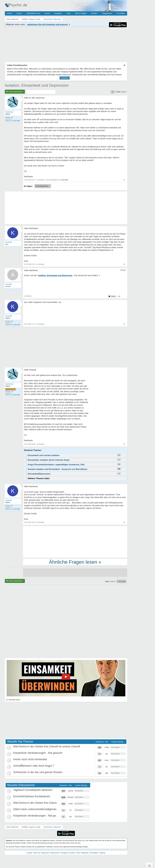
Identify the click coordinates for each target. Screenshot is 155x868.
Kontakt (29, 853)
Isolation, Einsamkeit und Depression (37, 85)
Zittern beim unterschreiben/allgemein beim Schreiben (45, 809)
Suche (47, 13)
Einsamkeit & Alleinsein (52, 827)
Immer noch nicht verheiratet (30, 759)
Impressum (45, 853)
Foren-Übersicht (12, 827)
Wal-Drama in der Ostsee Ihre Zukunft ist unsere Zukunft (47, 746)
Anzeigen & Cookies (68, 853)
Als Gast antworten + (15, 92)
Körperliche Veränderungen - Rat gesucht (38, 753)
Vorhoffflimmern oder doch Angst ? (34, 766)
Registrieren (107, 13)
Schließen (65, 78)
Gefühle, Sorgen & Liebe (31, 827)
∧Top (149, 865)
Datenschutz (55, 853)
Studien (94, 13)
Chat (68, 13)
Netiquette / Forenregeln (89, 853)
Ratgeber (58, 13)
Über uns (37, 853)
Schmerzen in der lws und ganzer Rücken (38, 772)
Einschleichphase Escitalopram (32, 796)
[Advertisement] (75, 542)
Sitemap (102, 853)
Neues (19, 13)
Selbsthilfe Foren (33, 13)
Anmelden (121, 13)
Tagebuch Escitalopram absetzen (33, 790)
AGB (78, 853)
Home (10, 13)
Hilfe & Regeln (81, 13)
